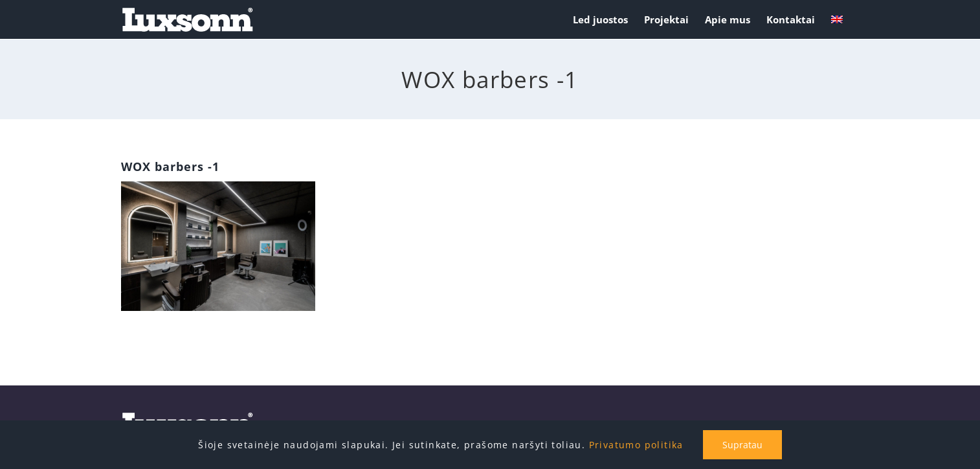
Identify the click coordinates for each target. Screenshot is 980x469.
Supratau (742, 445)
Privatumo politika (636, 445)
